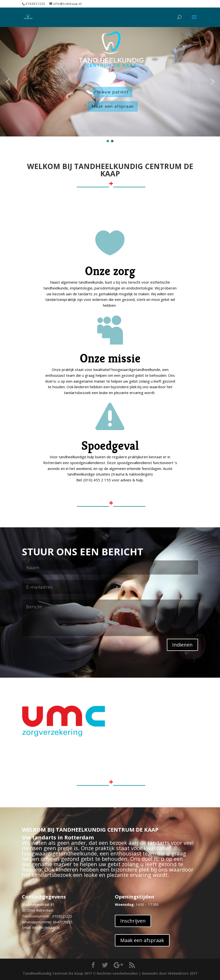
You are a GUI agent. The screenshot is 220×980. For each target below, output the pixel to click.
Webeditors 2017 (183, 973)
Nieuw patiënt (113, 92)
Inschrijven (133, 921)
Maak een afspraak (113, 106)
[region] (110, 85)
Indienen (182, 645)
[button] (8, 82)
